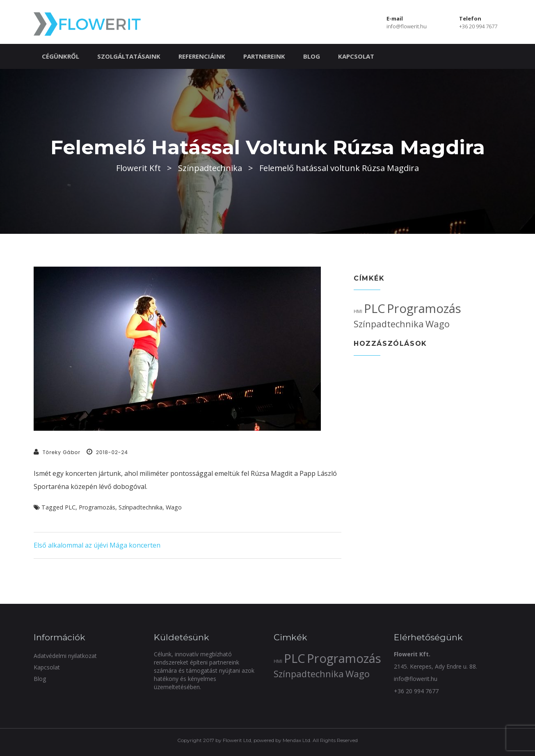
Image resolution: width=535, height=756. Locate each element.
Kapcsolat (356, 56)
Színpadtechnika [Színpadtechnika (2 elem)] (389, 324)
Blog (312, 56)
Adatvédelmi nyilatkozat (65, 656)
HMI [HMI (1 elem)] (358, 311)
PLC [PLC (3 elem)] (375, 308)
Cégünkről (61, 56)
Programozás (97, 507)
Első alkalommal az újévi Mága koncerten (97, 545)
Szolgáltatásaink (129, 56)
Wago (174, 507)
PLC (70, 507)
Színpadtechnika (141, 507)
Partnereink (264, 56)
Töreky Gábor (62, 452)
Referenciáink (202, 56)
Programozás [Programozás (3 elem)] (424, 308)
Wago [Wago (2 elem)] (438, 324)
